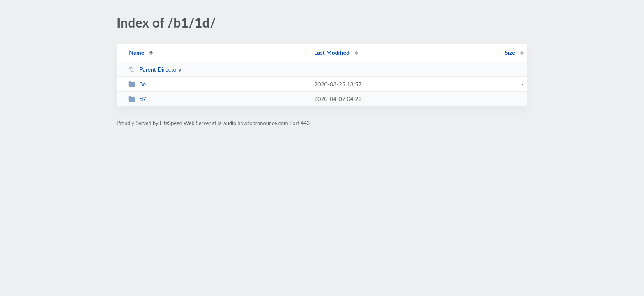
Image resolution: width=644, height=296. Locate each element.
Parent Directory (155, 69)
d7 (137, 99)
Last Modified (332, 52)
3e (137, 84)
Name (137, 52)
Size (510, 52)
